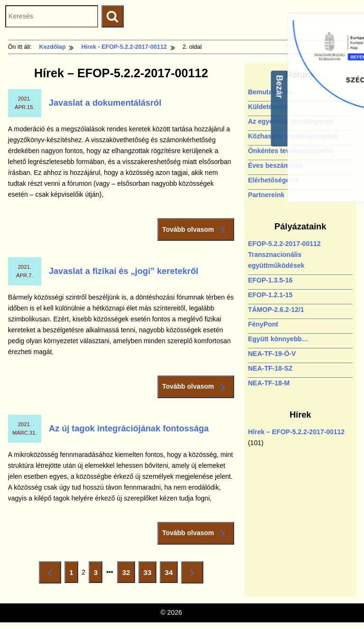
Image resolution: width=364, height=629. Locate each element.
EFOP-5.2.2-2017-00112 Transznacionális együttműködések (284, 255)
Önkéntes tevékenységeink (291, 151)
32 (128, 574)
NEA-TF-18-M (269, 383)
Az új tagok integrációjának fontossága (129, 428)
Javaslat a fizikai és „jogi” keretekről (123, 271)
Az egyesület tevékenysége (291, 121)
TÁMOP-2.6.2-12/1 (276, 310)
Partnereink (266, 195)
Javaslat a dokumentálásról (105, 103)
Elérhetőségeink (273, 180)
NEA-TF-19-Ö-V (272, 354)
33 (150, 574)
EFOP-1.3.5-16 (270, 280)
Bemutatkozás (270, 92)
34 (171, 574)
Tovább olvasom (196, 230)
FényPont (263, 324)
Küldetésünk (268, 107)
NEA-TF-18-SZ (270, 368)
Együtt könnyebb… (278, 339)
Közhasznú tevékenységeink (293, 136)
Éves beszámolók (276, 165)
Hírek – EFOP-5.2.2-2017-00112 (296, 432)
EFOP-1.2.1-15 (270, 295)
